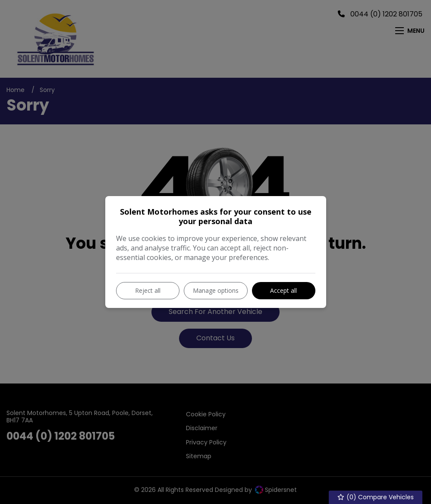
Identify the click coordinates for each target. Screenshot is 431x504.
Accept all (283, 290)
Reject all (148, 290)
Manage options (216, 290)
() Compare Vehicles (376, 497)
